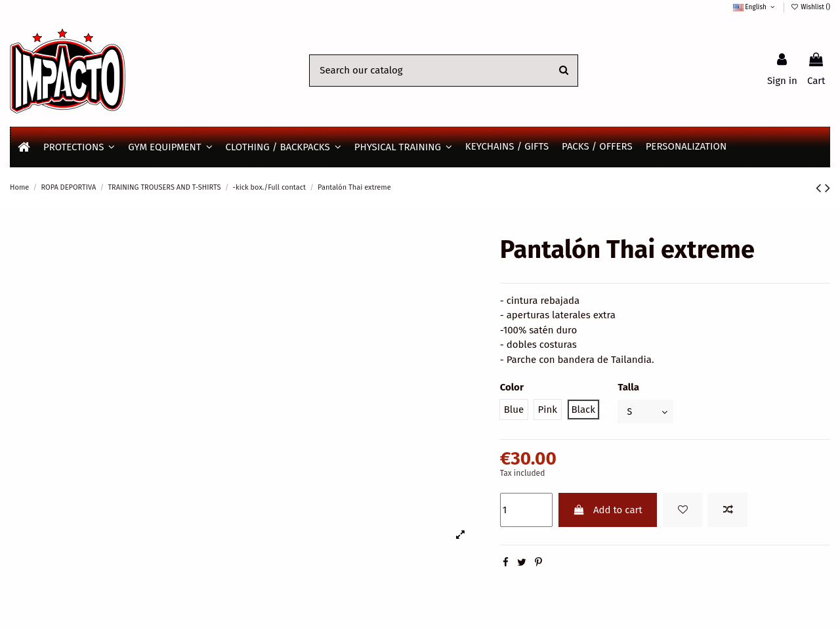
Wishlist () (810, 7)
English (755, 7)
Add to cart (608, 511)
